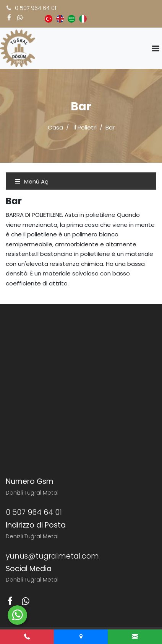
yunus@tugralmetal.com (52, 556)
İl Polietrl (85, 127)
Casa (55, 127)
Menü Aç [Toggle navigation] (32, 181)
